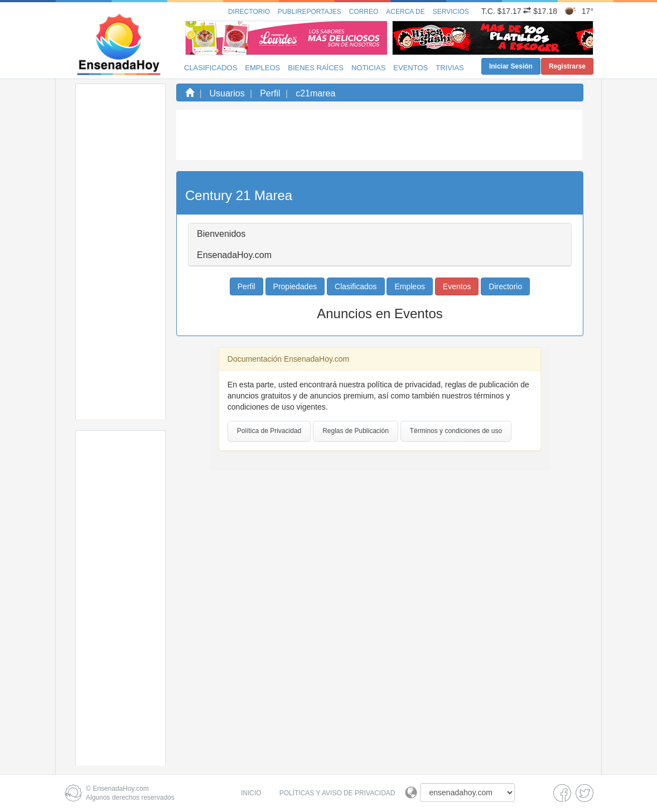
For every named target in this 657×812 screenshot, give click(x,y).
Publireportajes (310, 12)
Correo (364, 12)
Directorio (249, 12)
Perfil (270, 93)
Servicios (451, 12)
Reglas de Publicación (356, 431)
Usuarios (227, 93)
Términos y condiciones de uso (456, 431)
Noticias (368, 68)
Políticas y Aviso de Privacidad (337, 793)
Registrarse (567, 66)
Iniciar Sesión (511, 66)
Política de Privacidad (269, 431)
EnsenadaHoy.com (121, 789)
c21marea (315, 93)
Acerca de (405, 12)
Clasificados (211, 68)
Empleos (262, 68)
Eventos (410, 68)
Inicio (251, 793)
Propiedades (295, 286)
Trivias (450, 68)
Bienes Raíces (316, 68)
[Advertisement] (120, 251)
